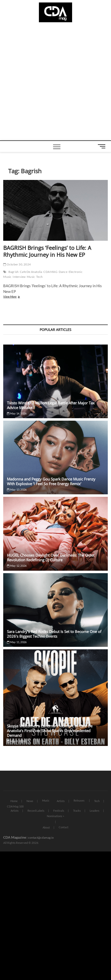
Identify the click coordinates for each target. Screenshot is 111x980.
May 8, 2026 (16, 741)
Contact (64, 827)
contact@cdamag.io (41, 838)
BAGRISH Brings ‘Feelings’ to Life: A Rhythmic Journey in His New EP (47, 251)
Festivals (59, 811)
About (46, 827)
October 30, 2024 (17, 264)
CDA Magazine (15, 837)
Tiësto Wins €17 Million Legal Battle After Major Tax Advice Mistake (51, 405)
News (30, 801)
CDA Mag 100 (15, 806)
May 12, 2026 (17, 566)
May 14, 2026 (17, 413)
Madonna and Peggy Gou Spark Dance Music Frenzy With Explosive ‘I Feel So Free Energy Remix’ (51, 481)
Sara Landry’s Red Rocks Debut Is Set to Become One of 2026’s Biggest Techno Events (54, 634)
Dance (63, 272)
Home (14, 801)
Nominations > (55, 816)
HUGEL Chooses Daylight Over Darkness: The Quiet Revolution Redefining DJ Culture (51, 557)
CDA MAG (50, 272)
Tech (39, 277)
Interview (19, 277)
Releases (79, 800)
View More (15, 297)
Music (31, 277)
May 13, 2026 (17, 490)
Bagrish (14, 272)
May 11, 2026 (17, 642)
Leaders (95, 811)
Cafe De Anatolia (31, 272)
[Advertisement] (55, 83)
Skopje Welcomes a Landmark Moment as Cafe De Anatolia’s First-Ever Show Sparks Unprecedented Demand (50, 731)
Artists (61, 801)
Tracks (77, 811)
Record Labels (36, 811)
